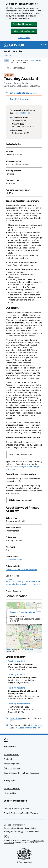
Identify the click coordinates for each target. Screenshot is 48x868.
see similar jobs (23, 113)
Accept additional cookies (24, 24)
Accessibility (30, 828)
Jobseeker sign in (11, 754)
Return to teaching (12, 768)
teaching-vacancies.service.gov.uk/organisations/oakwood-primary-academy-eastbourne (24, 582)
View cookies (24, 37)
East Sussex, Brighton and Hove (27, 728)
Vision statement (33, 832)
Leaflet (10, 650)
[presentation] (24, 628)
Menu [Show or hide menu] (42, 44)
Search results (19, 68)
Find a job (8, 759)
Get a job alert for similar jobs (23, 93)
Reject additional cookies (24, 31)
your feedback (33, 60)
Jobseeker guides (11, 764)
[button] (29, 628)
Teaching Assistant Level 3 (20, 704)
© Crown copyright (24, 862)
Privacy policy (19, 825)
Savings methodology (13, 832)
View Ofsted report (14, 560)
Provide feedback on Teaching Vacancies (22, 813)
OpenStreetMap (28, 650)
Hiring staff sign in (12, 788)
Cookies (7, 825)
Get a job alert (16, 718)
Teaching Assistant (17, 661)
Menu (6, 55)
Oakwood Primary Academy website (21, 569)
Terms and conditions (13, 828)
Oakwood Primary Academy (22, 612)
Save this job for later (19, 99)
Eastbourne (36, 725)
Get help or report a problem (16, 809)
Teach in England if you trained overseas (21, 773)
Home (7, 68)
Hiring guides (10, 793)
